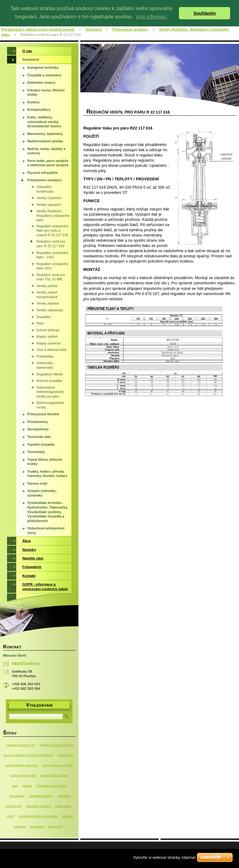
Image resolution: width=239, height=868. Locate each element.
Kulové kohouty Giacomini (21, 765)
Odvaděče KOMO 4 (38, 806)
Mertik (11, 816)
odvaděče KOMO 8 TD (21, 745)
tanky (15, 786)
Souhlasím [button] (205, 13)
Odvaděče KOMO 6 (41, 796)
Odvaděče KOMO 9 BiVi (52, 786)
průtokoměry (65, 755)
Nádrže (28, 786)
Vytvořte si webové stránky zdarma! (164, 857)
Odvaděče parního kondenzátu (38, 816)
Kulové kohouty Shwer (55, 775)
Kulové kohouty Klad (23, 775)
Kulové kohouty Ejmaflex (58, 765)
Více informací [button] (151, 17)
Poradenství (17, 796)
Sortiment (93, 29)
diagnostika (55, 827)
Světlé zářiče (63, 806)
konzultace (37, 827)
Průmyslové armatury (131, 29)
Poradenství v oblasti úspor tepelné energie (38, 29)
